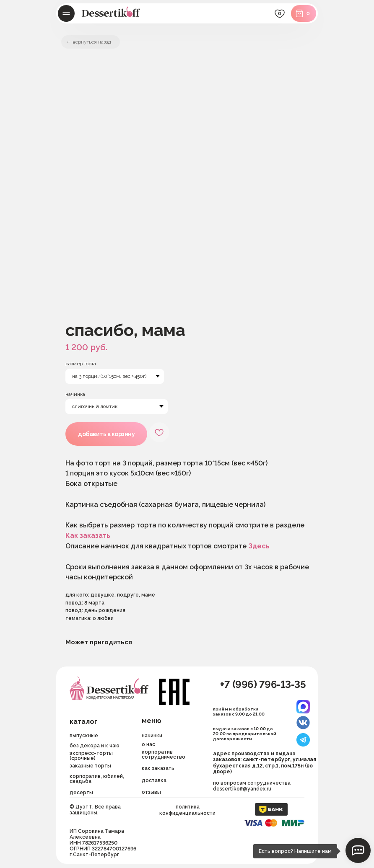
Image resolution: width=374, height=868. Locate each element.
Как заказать (88, 536)
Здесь (259, 546)
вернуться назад (92, 42)
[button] (171, 780)
